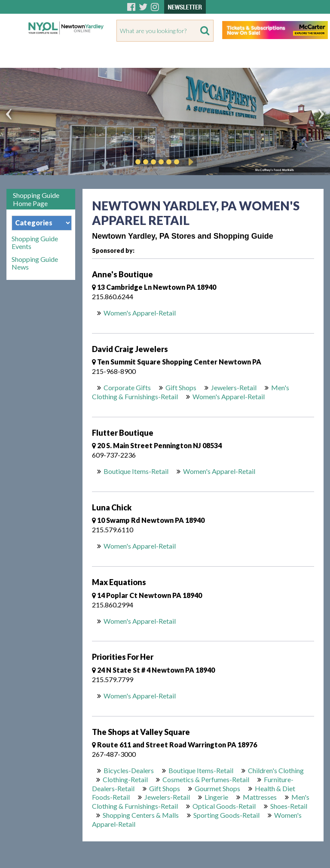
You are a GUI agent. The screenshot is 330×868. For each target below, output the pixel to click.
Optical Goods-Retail (224, 806)
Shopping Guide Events (35, 243)
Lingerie (216, 797)
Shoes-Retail (289, 806)
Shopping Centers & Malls (141, 815)
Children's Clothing (276, 770)
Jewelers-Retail (234, 387)
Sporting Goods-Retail (226, 815)
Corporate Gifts (127, 387)
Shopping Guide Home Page (36, 199)
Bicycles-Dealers (129, 770)
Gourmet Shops (217, 788)
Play (189, 162)
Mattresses (260, 797)
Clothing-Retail (125, 779)
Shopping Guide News (35, 263)
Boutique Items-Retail (136, 471)
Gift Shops (181, 387)
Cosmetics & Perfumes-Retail (206, 779)
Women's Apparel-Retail (140, 313)
